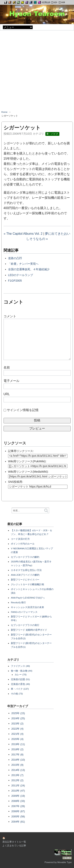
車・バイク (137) (20, 689)
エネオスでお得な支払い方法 (26, 570)
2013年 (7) (17, 775)
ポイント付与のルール (23, 544)
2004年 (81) (18, 822)
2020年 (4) (17, 739)
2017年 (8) (17, 755)
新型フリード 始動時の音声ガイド (29, 630)
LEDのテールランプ (21, 275)
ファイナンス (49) (20, 666)
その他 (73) (17, 694)
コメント (10, 316)
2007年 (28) (18, 806)
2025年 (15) (18, 713)
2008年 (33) (18, 801)
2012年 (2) (17, 780)
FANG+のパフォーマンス (24, 612)
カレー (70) (21, 674)
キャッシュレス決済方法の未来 (27, 607)
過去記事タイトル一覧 (14, 842)
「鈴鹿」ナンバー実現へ (23, 264)
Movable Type (65, 862)
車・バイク (52, 134)
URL (7, 394)
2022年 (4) (17, 729)
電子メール (11, 381)
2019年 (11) (18, 744)
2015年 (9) (17, 765)
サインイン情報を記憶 (23, 410)
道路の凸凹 (15, 258)
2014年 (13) (18, 770)
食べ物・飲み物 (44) (22, 671)
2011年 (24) (18, 785)
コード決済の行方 (20, 539)
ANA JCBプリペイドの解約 (25, 575)
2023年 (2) (17, 724)
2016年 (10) (18, 760)
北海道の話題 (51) (20, 679)
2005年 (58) (18, 816)
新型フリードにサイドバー (25, 580)
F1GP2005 (15, 281)
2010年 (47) (18, 791)
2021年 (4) (17, 734)
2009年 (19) (18, 796)
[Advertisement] (37, 72)
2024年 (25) (18, 718)
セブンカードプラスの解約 (25, 557)
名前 (7, 367)
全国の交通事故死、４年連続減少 (29, 269)
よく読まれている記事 (14, 845)
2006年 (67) (18, 811)
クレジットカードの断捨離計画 (27, 584)
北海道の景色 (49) (20, 684)
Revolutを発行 (18, 602)
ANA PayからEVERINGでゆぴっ (28, 598)
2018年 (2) (17, 749)
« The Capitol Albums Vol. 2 (23, 234)
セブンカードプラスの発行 (25, 625)
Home (4, 112)
